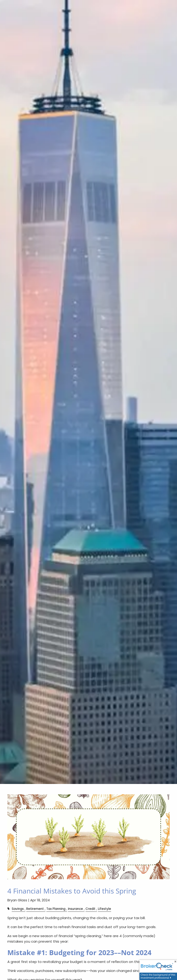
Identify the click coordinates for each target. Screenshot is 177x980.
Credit (90, 909)
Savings (18, 909)
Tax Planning (56, 909)
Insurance (75, 909)
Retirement (35, 909)
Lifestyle (105, 909)
